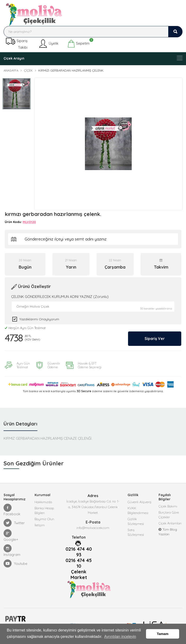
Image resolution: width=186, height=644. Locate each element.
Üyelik (48, 44)
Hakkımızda (43, 501)
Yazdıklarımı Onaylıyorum (39, 318)
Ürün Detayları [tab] (20, 423)
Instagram (12, 549)
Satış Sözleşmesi (136, 531)
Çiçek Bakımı (168, 505)
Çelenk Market (79, 573)
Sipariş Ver (155, 337)
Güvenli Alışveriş (139, 501)
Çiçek (28, 70)
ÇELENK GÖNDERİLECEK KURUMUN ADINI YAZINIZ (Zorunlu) (60, 295)
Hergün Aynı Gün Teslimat (25, 327)
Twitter (14, 522)
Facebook (12, 509)
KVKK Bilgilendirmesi (138, 509)
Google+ (11, 534)
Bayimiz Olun (44, 518)
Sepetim (78, 44)
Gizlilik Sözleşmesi (136, 520)
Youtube (15, 562)
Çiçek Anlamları (170, 522)
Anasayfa (11, 70)
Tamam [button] (163, 634)
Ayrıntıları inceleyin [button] (120, 637)
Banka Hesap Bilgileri (44, 509)
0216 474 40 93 (79, 551)
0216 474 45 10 (79, 562)
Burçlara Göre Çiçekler (169, 514)
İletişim (40, 524)
